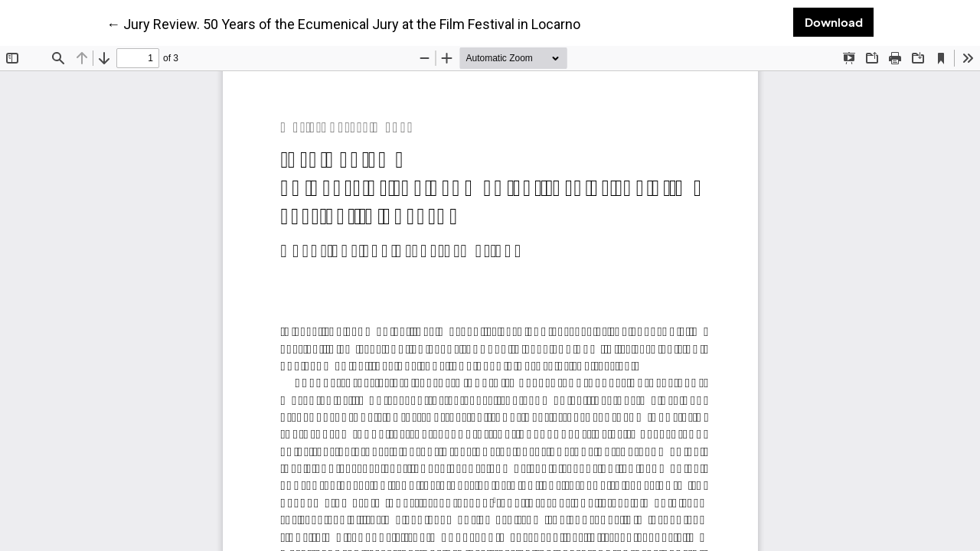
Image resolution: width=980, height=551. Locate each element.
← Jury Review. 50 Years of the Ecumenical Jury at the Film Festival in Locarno (343, 23)
